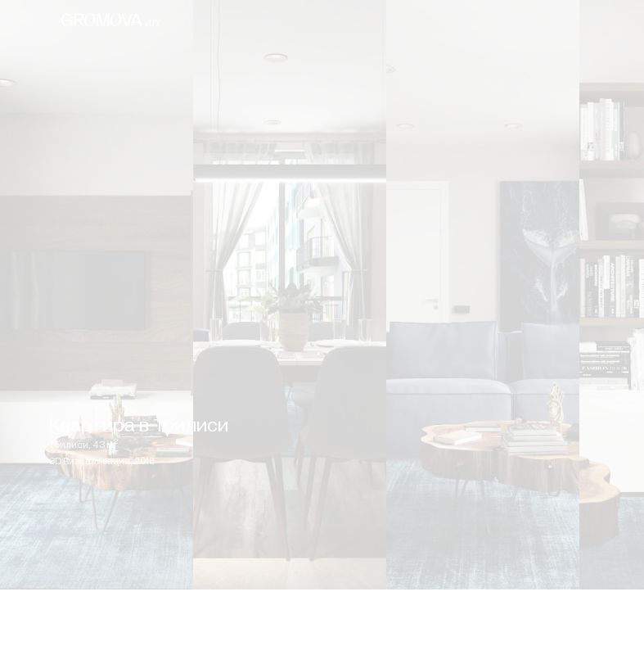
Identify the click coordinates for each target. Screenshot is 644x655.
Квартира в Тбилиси (139, 425)
